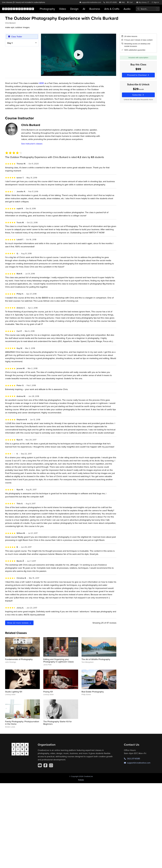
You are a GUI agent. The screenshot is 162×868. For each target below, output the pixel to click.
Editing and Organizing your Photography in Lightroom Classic (59, 661)
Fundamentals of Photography (19, 659)
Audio (127, 9)
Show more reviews (19, 623)
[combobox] (148, 9)
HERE (41, 83)
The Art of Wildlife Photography (96, 659)
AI (84, 9)
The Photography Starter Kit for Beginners (58, 723)
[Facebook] (45, 765)
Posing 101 (48, 692)
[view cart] (130, 2)
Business (95, 9)
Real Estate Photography (93, 692)
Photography (47, 9)
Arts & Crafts (112, 9)
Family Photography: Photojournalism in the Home (22, 723)
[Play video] (79, 55)
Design (74, 9)
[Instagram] (51, 765)
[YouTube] (40, 765)
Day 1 (10, 43)
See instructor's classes (32, 144)
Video (63, 9)
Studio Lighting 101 (14, 692)
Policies (81, 780)
